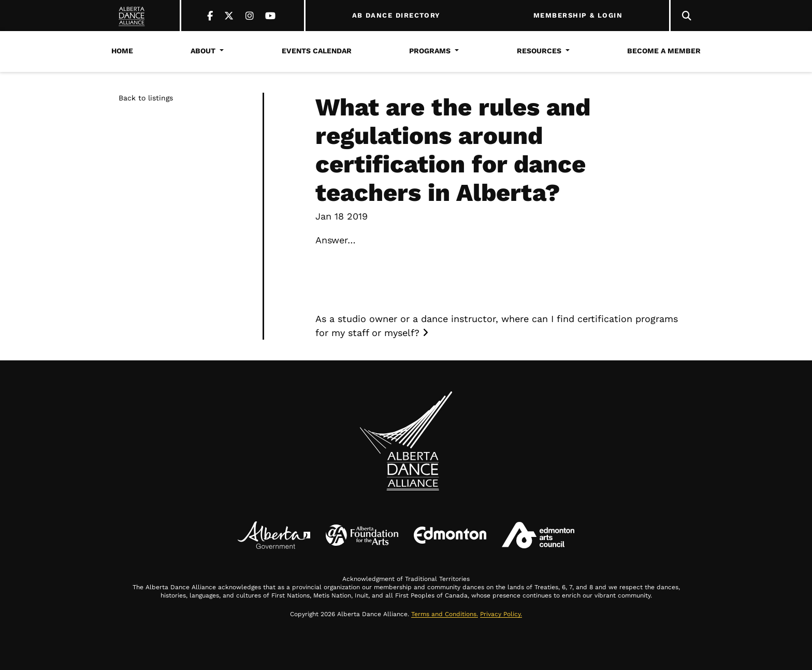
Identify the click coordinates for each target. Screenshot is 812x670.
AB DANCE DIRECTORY (396, 16)
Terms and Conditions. (445, 614)
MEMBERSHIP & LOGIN (578, 16)
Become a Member (664, 51)
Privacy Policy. (501, 614)
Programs (430, 51)
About (203, 51)
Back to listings (146, 98)
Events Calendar (317, 51)
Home (122, 51)
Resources (539, 51)
